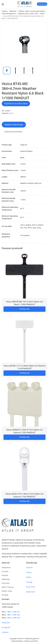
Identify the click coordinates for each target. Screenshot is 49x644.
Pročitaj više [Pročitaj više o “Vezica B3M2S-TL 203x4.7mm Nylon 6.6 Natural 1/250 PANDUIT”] (24, 437)
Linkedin (5, 632)
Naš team (6, 583)
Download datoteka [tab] (13, 132)
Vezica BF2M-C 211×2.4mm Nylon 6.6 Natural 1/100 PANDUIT (24, 367)
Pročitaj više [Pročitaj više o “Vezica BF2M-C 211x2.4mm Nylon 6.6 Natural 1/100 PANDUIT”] (24, 373)
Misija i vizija (7, 591)
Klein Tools (31, 587)
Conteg (29, 582)
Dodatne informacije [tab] (14, 125)
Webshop (13, 11)
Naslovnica (6, 567)
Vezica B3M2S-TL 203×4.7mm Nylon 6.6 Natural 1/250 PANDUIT (25, 431)
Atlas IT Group (8, 587)
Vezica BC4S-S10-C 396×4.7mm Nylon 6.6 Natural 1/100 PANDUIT (24, 495)
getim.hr (36, 639)
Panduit (29, 567)
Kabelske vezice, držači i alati (28, 14)
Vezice (42, 14)
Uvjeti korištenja (17, 641)
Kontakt (5, 595)
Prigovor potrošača (31, 641)
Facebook (6, 623)
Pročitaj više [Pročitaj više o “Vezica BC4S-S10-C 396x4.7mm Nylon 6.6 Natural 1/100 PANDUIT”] (24, 501)
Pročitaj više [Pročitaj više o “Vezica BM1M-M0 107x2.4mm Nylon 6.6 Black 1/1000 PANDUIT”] (24, 309)
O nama (5, 571)
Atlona (29, 572)
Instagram (6, 627)
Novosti (5, 575)
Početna (5, 11)
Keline (29, 577)
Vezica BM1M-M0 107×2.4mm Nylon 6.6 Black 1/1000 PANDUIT (25, 303)
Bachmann (31, 592)
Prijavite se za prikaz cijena (16, 103)
